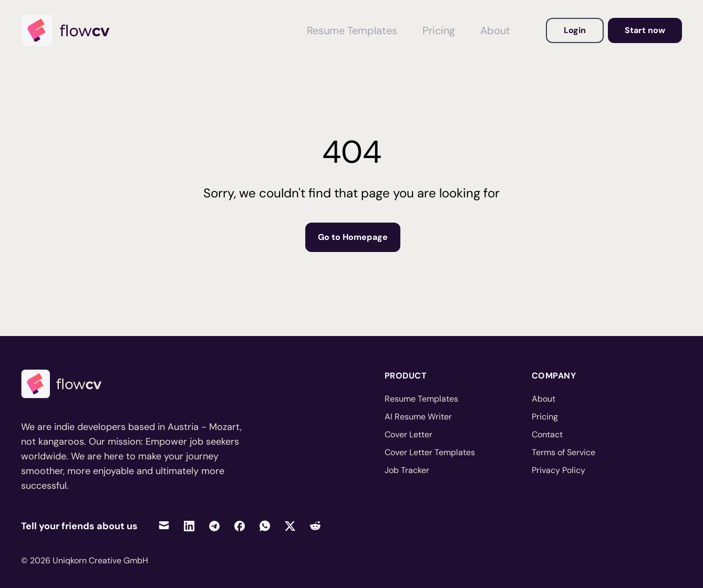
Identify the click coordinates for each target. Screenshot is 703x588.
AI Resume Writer (418, 417)
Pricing (545, 417)
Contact (547, 434)
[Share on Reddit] (315, 526)
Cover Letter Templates (430, 452)
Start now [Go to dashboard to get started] (645, 30)
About (544, 399)
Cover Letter (409, 434)
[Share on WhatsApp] (265, 526)
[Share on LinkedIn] (189, 526)
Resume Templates (421, 399)
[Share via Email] (164, 526)
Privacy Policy (559, 470)
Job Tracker (407, 470)
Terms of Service (564, 452)
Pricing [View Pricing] (439, 30)
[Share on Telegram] (214, 526)
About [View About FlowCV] (495, 30)
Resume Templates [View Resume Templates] (352, 30)
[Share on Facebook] (240, 526)
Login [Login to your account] (575, 30)
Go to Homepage (353, 237)
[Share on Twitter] (290, 526)
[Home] (70, 30)
